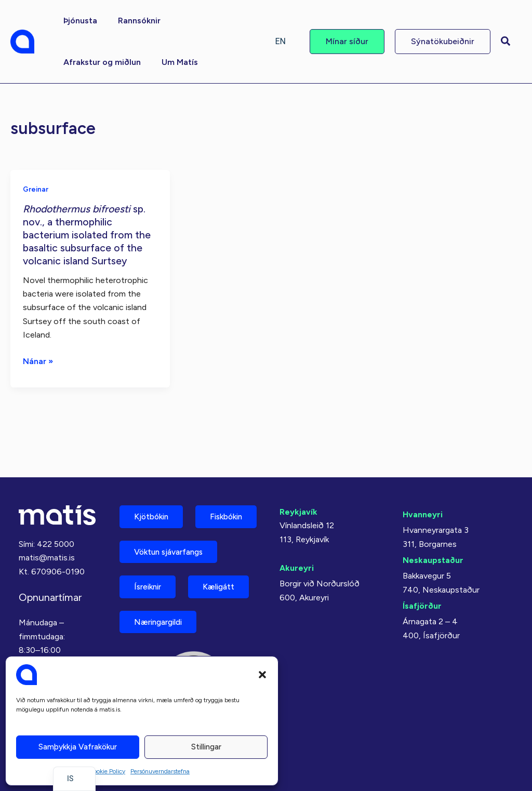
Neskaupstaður (433, 519)
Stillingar (206, 747)
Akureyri (297, 527)
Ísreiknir (150, 585)
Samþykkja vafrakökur (78, 747)
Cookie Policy (107, 771)
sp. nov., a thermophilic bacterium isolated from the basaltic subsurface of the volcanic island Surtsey (88, 234)
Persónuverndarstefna (160, 771)
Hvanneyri (423, 473)
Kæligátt (226, 585)
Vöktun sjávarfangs (173, 549)
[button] (262, 675)
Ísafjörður (422, 564)
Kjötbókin (154, 476)
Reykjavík (298, 471)
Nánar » (38, 360)
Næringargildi (162, 621)
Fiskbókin (153, 512)
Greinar (36, 189)
